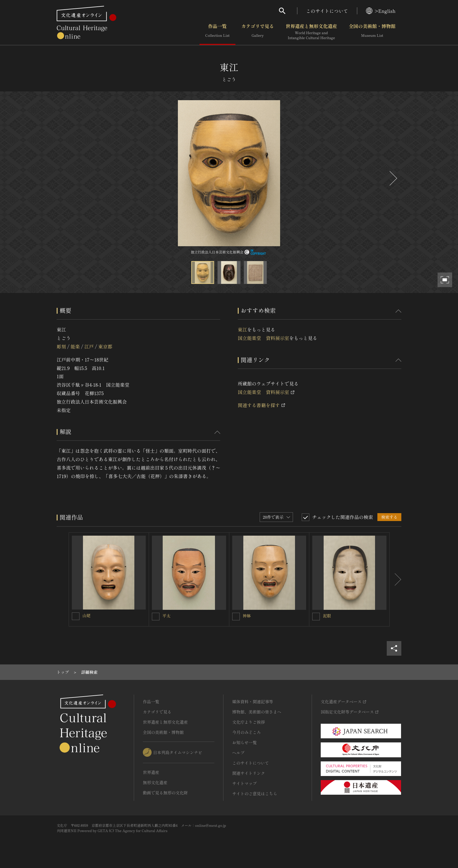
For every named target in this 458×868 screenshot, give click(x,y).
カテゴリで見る (258, 32)
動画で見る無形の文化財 (165, 793)
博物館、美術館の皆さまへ (257, 712)
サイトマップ (244, 783)
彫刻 (61, 346)
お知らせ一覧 (244, 742)
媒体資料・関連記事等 (253, 702)
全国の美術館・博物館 (372, 32)
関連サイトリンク (249, 773)
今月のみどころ (247, 732)
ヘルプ (238, 753)
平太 (166, 616)
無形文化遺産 (155, 782)
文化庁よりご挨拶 (249, 722)
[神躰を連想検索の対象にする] (236, 617)
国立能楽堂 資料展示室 (263, 338)
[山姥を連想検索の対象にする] (76, 616)
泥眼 (327, 616)
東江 (242, 329)
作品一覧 (217, 32)
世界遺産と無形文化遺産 (311, 32)
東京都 (105, 346)
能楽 (75, 346)
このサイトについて (327, 11)
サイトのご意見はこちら (255, 794)
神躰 (247, 616)
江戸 (89, 346)
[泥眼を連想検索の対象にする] (316, 617)
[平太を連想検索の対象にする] (156, 617)
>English (381, 11)
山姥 (86, 615)
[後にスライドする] (393, 178)
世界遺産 (151, 772)
